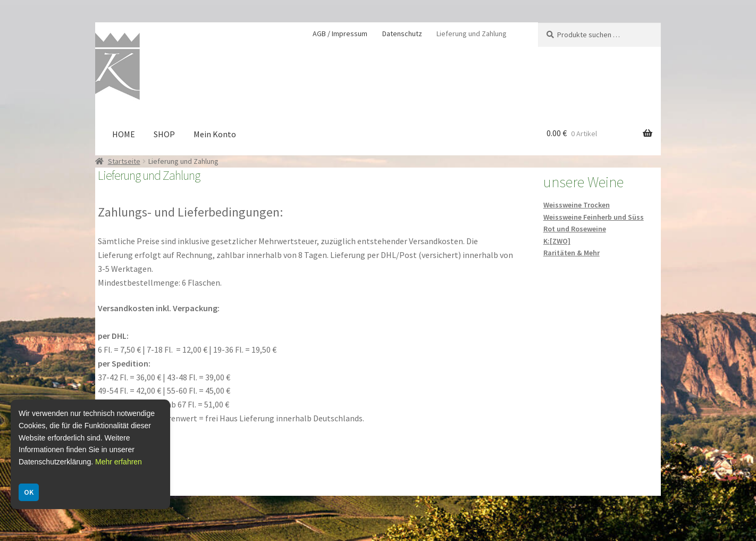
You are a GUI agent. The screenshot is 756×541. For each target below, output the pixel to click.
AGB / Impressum (340, 34)
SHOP (164, 134)
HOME (124, 134)
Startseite (124, 161)
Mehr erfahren (119, 462)
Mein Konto (215, 134)
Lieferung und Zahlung (472, 34)
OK (29, 492)
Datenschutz (402, 34)
